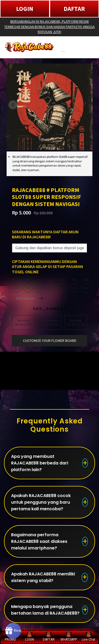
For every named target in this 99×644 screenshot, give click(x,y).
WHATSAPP (69, 637)
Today (16, 285)
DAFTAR (74, 9)
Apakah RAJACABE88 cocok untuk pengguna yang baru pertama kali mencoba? (41, 502)
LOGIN (25, 9)
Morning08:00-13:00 (23, 322)
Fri (28, 285)
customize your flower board (50, 341)
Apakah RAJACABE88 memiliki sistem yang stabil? (43, 577)
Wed (86, 285)
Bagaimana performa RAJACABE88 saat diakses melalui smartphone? (39, 541)
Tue (74, 285)
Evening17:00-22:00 (76, 322)
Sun (51, 285)
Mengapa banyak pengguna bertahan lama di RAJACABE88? (45, 610)
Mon (63, 285)
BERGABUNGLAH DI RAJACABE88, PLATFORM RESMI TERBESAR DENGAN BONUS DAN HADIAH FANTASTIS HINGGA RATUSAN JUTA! (49, 27)
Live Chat (89, 637)
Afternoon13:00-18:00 (50, 322)
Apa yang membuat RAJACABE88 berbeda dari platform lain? (40, 463)
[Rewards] (13, 631)
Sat (40, 285)
